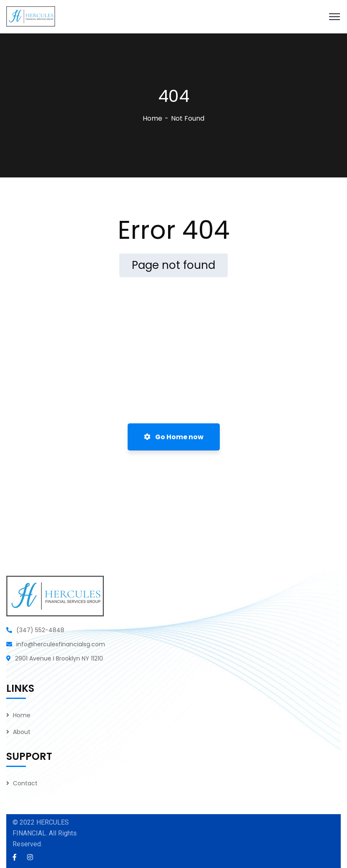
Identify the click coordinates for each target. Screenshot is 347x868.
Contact (25, 783)
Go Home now (174, 437)
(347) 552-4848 (40, 630)
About (22, 732)
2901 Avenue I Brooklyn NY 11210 (59, 658)
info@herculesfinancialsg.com (61, 644)
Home (152, 118)
